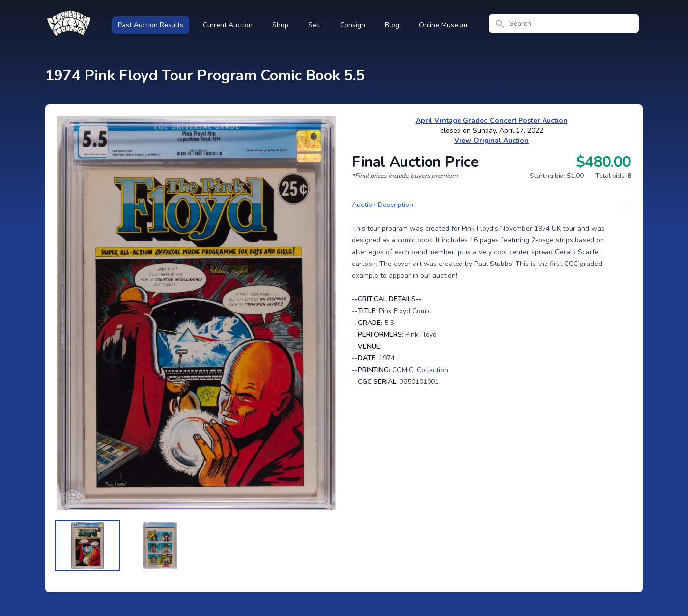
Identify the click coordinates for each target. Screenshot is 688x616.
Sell (314, 25)
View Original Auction (491, 140)
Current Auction (228, 25)
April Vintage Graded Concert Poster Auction (492, 121)
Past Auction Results (151, 25)
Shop (280, 25)
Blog (392, 25)
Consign (353, 25)
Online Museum (443, 25)
